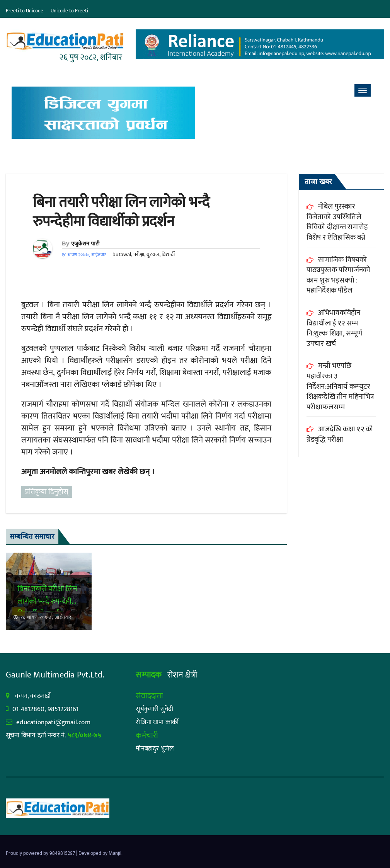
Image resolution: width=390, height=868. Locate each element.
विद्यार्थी (168, 254)
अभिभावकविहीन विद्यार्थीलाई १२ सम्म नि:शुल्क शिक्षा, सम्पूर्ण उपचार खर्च (334, 328)
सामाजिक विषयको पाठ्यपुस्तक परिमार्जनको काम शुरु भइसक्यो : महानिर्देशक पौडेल (338, 275)
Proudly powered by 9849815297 (41, 853)
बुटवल (153, 254)
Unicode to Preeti (69, 11)
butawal (122, 254)
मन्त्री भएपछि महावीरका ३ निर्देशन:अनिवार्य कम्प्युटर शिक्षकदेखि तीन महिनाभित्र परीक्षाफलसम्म (341, 386)
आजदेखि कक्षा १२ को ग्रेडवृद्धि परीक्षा (340, 434)
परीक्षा (139, 254)
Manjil (115, 853)
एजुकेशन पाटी (85, 243)
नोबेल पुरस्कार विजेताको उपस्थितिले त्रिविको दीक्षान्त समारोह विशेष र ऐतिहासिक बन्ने (337, 222)
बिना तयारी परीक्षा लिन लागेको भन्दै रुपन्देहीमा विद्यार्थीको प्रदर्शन (121, 212)
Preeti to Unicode (25, 11)
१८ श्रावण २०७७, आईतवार (45, 617)
